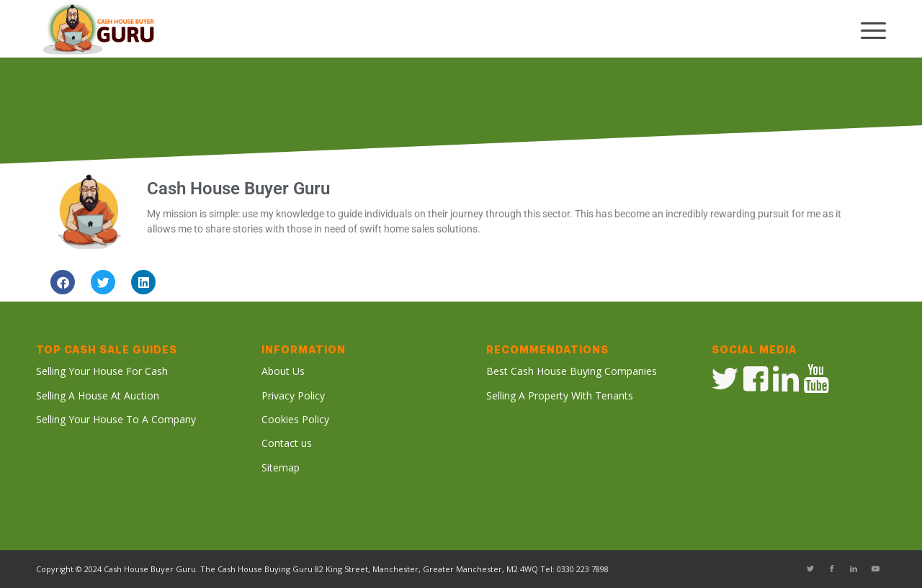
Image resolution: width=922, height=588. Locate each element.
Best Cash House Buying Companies (572, 371)
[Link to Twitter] (810, 569)
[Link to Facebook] (832, 569)
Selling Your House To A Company (116, 419)
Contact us (287, 443)
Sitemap (281, 467)
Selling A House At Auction (98, 395)
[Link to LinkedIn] (854, 569)
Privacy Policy (293, 395)
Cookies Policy (295, 419)
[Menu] (866, 29)
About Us (283, 371)
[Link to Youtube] (875, 569)
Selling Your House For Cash (102, 371)
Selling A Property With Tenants (560, 395)
